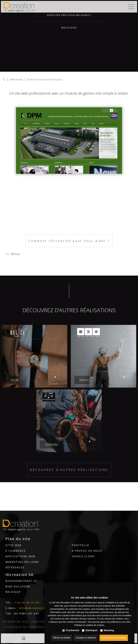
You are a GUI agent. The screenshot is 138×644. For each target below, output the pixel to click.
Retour (16, 254)
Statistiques (91, 627)
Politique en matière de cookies (89, 622)
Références (16, 79)
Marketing (109, 627)
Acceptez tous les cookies (114, 635)
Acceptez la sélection (86, 635)
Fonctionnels (73, 627)
